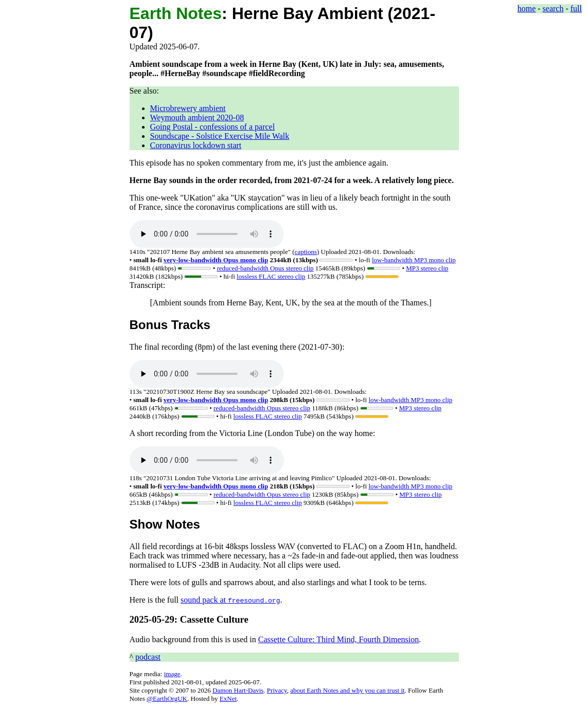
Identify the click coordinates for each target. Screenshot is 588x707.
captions (306, 252)
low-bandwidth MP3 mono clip (414, 260)
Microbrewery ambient (188, 108)
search (553, 8)
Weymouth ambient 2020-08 (197, 117)
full (576, 8)
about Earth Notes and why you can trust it (347, 690)
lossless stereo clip (271, 276)
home (527, 8)
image (172, 674)
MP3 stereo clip (427, 268)
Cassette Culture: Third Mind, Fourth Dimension (339, 639)
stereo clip (265, 268)
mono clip (216, 260)
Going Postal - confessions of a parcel (213, 127)
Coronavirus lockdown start (196, 145)
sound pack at (230, 600)
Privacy (277, 690)
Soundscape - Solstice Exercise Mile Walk (220, 136)
